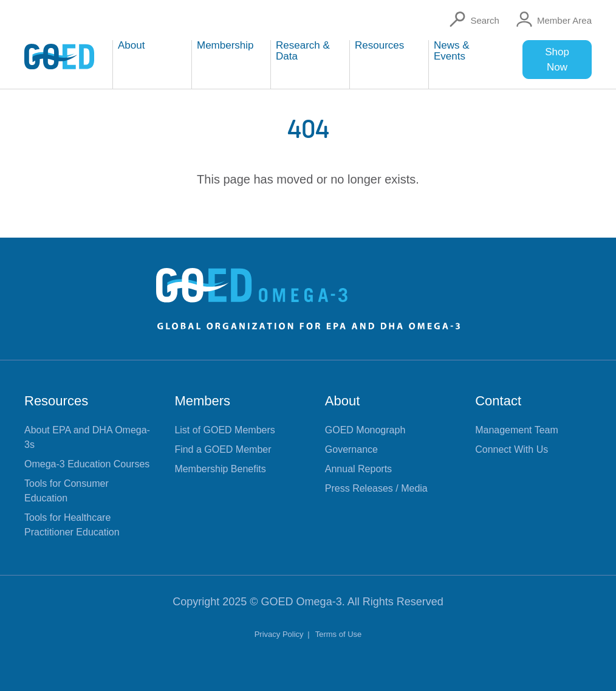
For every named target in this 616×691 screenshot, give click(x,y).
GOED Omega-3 (302, 602)
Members (202, 401)
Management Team (517, 430)
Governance (351, 449)
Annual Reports (358, 469)
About (343, 401)
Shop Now (557, 60)
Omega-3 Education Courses (87, 464)
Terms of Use (339, 634)
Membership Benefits (220, 469)
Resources (56, 401)
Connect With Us (512, 449)
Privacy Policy (280, 634)
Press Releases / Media (376, 488)
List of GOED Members (224, 430)
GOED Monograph (365, 430)
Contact (498, 401)
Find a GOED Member (223, 449)
